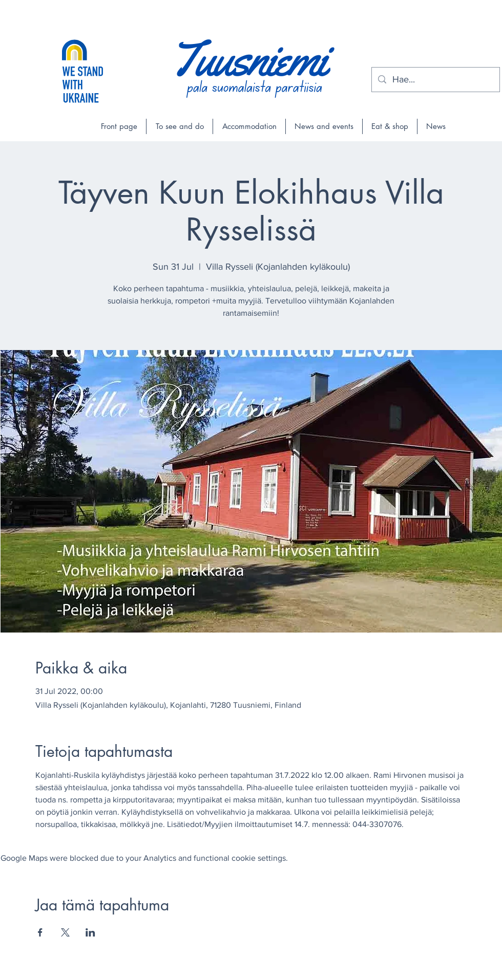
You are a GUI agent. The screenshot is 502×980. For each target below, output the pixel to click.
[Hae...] (435, 80)
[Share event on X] (65, 932)
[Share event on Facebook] (40, 932)
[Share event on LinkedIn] (90, 932)
